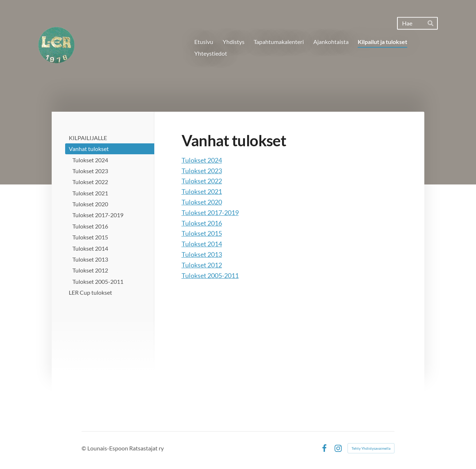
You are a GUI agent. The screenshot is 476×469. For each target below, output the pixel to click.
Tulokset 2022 (202, 181)
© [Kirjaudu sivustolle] (84, 448)
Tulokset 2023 (202, 171)
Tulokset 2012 (202, 265)
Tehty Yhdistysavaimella (371, 448)
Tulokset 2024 (202, 160)
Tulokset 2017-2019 (210, 212)
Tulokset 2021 (202, 191)
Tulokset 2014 (202, 244)
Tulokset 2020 (202, 202)
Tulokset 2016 (202, 223)
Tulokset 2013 (202, 254)
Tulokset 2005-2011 (210, 275)
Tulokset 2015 (202, 233)
